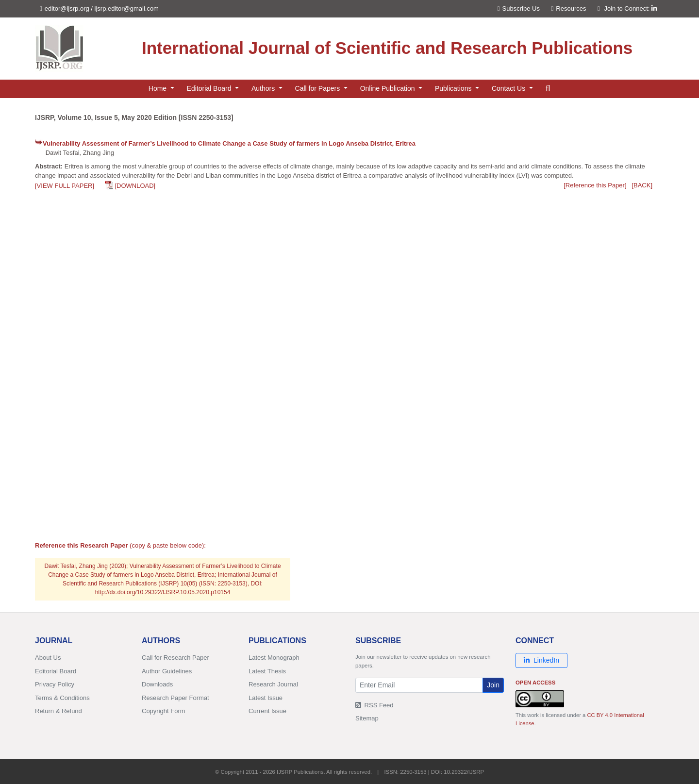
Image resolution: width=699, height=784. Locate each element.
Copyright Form (164, 711)
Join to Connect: (630, 8)
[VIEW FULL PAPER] (65, 186)
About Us (48, 658)
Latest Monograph (274, 658)
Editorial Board (56, 671)
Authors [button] (264, 88)
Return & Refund (58, 711)
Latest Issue (266, 698)
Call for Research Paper (175, 658)
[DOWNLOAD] (135, 186)
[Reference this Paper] (595, 185)
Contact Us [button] (509, 88)
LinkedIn (541, 660)
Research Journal (273, 684)
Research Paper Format (175, 698)
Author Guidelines (167, 671)
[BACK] (642, 185)
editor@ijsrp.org (67, 8)
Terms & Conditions (62, 698)
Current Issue (267, 711)
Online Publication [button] (389, 88)
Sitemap (367, 718)
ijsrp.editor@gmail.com (127, 8)
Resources (569, 8)
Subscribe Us (519, 8)
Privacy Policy (55, 684)
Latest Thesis (267, 671)
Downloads (157, 684)
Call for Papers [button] (318, 88)
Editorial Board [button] (210, 88)
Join (493, 685)
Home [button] (158, 88)
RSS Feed (374, 705)
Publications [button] (454, 88)
